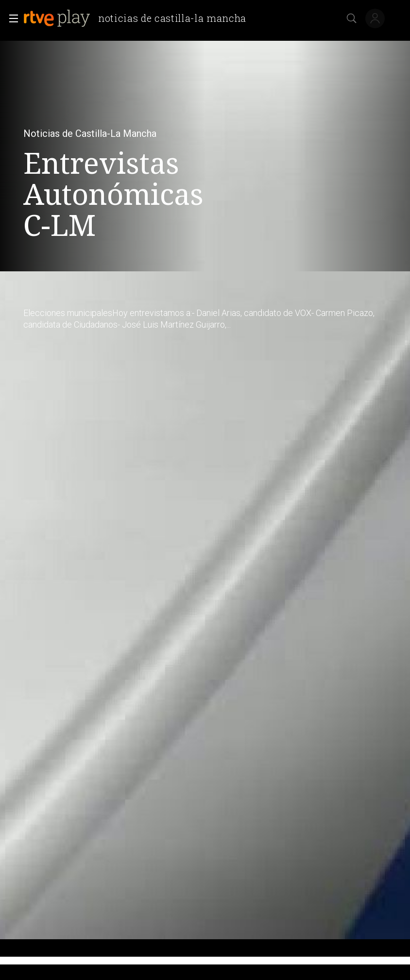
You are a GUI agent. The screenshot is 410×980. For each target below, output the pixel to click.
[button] (11, 18)
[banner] (139, 18)
